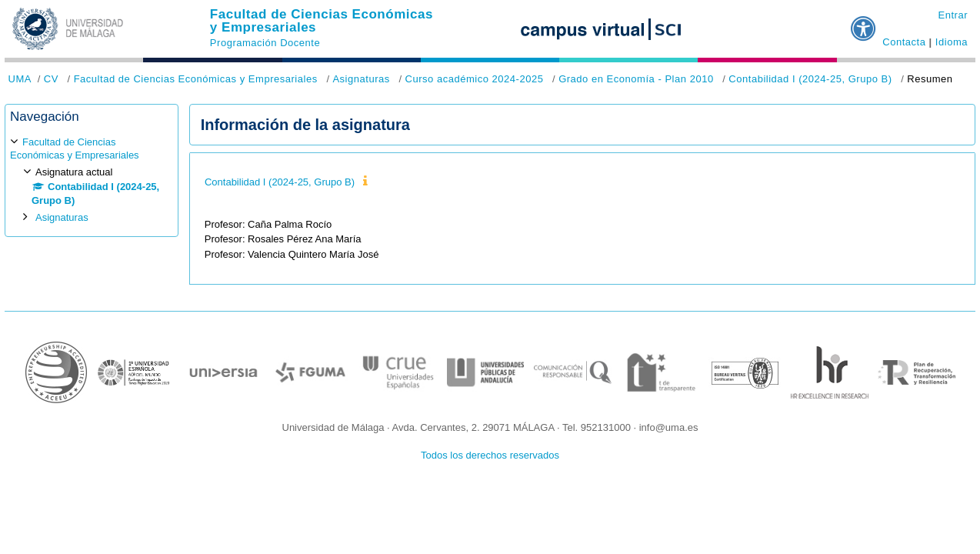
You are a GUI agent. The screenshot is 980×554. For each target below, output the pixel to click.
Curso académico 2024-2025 (474, 79)
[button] (864, 22)
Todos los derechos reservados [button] (490, 455)
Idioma (952, 42)
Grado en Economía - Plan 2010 (636, 79)
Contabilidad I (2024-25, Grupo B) (810, 79)
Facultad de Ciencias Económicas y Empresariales (322, 21)
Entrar (953, 15)
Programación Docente (265, 43)
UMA (20, 79)
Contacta (904, 42)
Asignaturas (361, 79)
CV (51, 79)
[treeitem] (92, 180)
